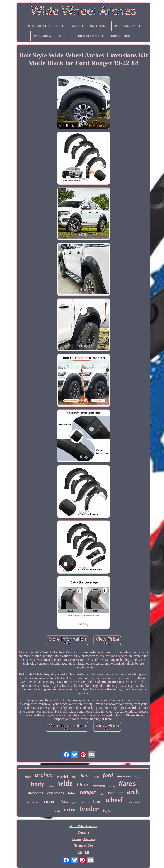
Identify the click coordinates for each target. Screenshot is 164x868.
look (57, 810)
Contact (83, 833)
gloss (51, 786)
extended (62, 777)
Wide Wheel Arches (83, 826)
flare (85, 776)
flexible (138, 777)
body (37, 784)
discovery (124, 776)
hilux (72, 793)
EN (80, 852)
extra (70, 810)
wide (65, 783)
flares (127, 784)
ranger (88, 792)
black (83, 784)
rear (74, 777)
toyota (108, 810)
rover (49, 801)
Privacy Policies (83, 839)
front (96, 777)
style (102, 794)
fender (89, 809)
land (97, 801)
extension (99, 786)
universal (33, 802)
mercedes (36, 793)
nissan (112, 786)
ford (108, 775)
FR (87, 852)
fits (74, 802)
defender (115, 793)
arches (44, 774)
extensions (56, 793)
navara (85, 802)
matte (28, 777)
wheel (114, 800)
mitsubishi (133, 802)
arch (133, 792)
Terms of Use (83, 846)
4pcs (64, 801)
